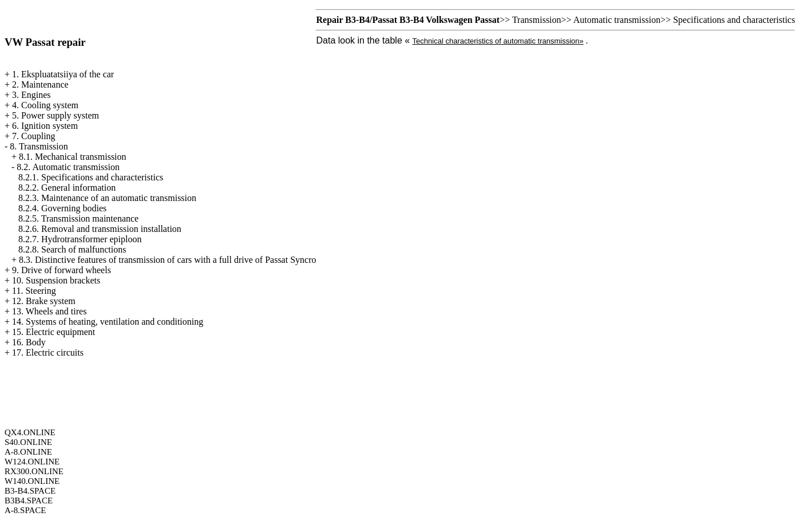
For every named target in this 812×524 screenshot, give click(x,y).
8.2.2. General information (67, 188)
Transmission (537, 20)
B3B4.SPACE (29, 501)
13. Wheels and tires (49, 311)
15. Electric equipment (54, 332)
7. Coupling (34, 136)
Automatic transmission (617, 20)
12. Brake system (44, 301)
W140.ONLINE (32, 481)
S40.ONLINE (28, 442)
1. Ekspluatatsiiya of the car (63, 74)
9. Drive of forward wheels (62, 270)
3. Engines (31, 95)
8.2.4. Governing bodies (62, 208)
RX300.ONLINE (34, 471)
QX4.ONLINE (30, 432)
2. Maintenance (40, 84)
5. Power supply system (56, 115)
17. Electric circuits (48, 352)
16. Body (29, 342)
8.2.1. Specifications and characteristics (91, 177)
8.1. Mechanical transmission (73, 157)
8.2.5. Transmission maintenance (78, 218)
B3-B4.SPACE (30, 491)
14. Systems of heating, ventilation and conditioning (108, 322)
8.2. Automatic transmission (68, 167)
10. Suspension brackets (56, 280)
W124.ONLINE (32, 462)
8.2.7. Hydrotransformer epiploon (80, 239)
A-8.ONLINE (28, 452)
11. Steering (34, 291)
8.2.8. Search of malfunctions (72, 249)
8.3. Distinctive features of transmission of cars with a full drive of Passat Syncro (167, 260)
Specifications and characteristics (734, 20)
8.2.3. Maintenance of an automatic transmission (107, 198)
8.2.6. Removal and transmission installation (100, 229)
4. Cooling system (45, 105)
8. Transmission (39, 146)
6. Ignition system (45, 126)
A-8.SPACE (25, 510)
